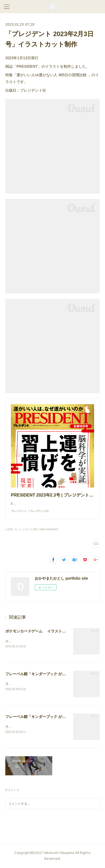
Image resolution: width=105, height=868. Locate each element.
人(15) (9, 529)
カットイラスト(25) (26, 529)
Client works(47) (49, 529)
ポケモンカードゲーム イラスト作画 (37, 631)
